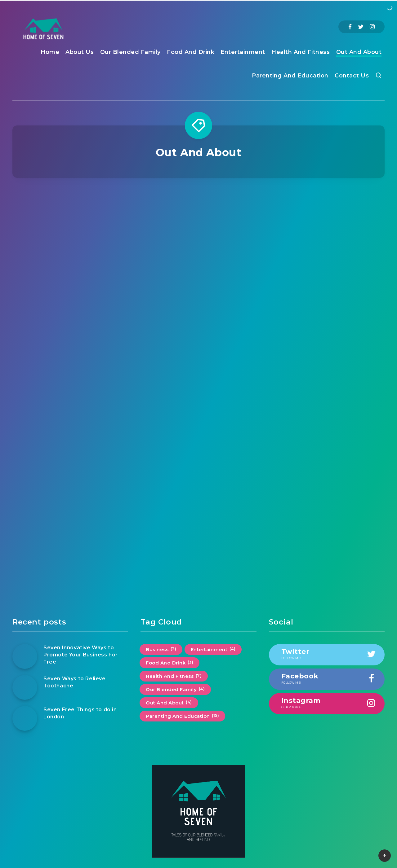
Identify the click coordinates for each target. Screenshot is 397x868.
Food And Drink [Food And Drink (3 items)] (170, 663)
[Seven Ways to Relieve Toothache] (25, 687)
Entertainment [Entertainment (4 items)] (213, 649)
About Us (80, 52)
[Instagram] (372, 27)
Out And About (359, 52)
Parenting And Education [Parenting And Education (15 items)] (182, 716)
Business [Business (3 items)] (161, 649)
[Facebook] (350, 27)
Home (50, 52)
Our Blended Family (130, 52)
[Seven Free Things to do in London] (25, 718)
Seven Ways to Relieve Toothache (75, 682)
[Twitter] (361, 27)
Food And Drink (191, 52)
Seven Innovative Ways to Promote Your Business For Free (81, 655)
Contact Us (352, 76)
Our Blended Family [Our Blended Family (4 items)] (175, 689)
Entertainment (243, 52)
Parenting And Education (290, 76)
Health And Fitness (301, 52)
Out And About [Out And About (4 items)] (169, 703)
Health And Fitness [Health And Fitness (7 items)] (174, 676)
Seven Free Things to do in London (80, 713)
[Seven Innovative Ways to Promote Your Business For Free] (25, 656)
